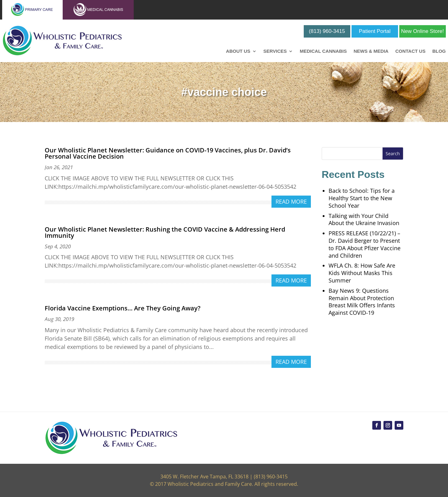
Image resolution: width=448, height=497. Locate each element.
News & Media (371, 51)
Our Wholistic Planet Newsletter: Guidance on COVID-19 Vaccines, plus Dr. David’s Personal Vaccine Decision (168, 153)
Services (275, 51)
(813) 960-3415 (327, 31)
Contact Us (410, 51)
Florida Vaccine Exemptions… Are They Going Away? (123, 308)
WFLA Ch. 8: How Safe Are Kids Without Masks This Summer (362, 273)
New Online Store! (423, 31)
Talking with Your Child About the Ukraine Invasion (364, 219)
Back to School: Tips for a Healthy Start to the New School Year (362, 198)
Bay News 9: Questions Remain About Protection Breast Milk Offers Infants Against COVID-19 (362, 302)
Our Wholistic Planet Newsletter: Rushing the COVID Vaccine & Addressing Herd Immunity (165, 232)
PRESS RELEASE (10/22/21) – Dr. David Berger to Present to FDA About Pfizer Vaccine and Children (365, 244)
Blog (439, 51)
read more (291, 201)
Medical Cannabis (323, 51)
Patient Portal (375, 31)
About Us (238, 51)
